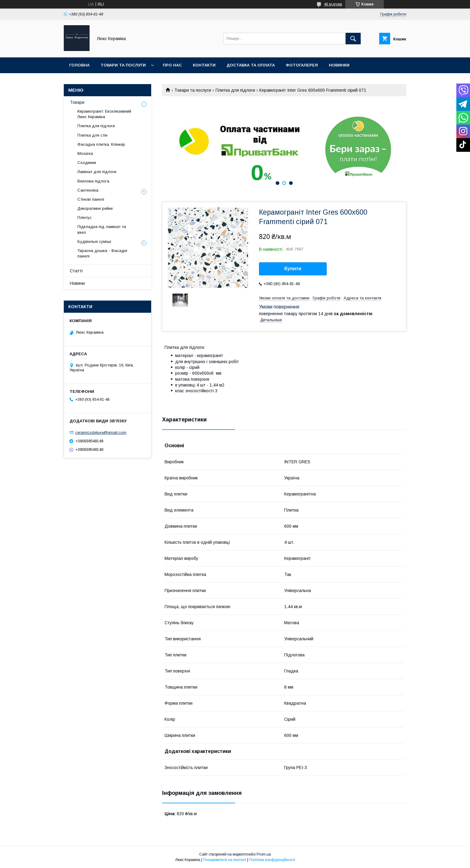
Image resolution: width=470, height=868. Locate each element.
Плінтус (85, 218)
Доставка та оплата (251, 65)
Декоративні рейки (95, 208)
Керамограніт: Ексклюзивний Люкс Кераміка (104, 114)
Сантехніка (88, 190)
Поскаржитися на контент (225, 860)
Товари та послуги (123, 65)
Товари (77, 102)
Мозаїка (85, 153)
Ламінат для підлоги (97, 172)
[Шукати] (353, 39)
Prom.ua (264, 854)
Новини (77, 283)
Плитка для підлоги (235, 90)
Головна (79, 65)
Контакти (204, 65)
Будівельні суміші (94, 242)
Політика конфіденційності (272, 860)
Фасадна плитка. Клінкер (101, 144)
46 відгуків (333, 4)
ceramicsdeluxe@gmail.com (101, 432)
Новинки (339, 65)
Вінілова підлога (93, 181)
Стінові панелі (91, 199)
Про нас (172, 65)
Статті (76, 271)
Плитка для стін (92, 135)
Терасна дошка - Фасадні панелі (102, 253)
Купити (293, 269)
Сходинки (87, 163)
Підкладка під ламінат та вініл (102, 229)
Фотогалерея (302, 65)
